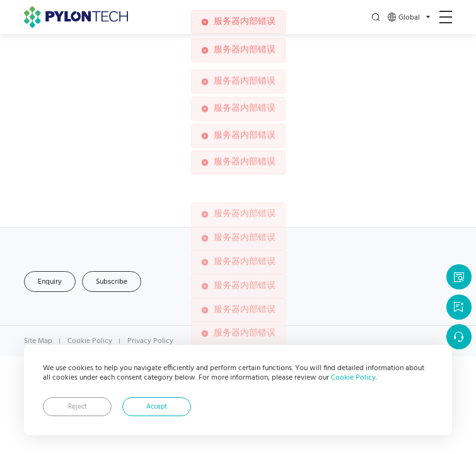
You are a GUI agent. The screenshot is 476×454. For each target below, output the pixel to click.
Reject (78, 407)
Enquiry (50, 282)
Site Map (38, 341)
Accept (157, 407)
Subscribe (112, 282)
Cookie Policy (353, 378)
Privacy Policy (150, 341)
